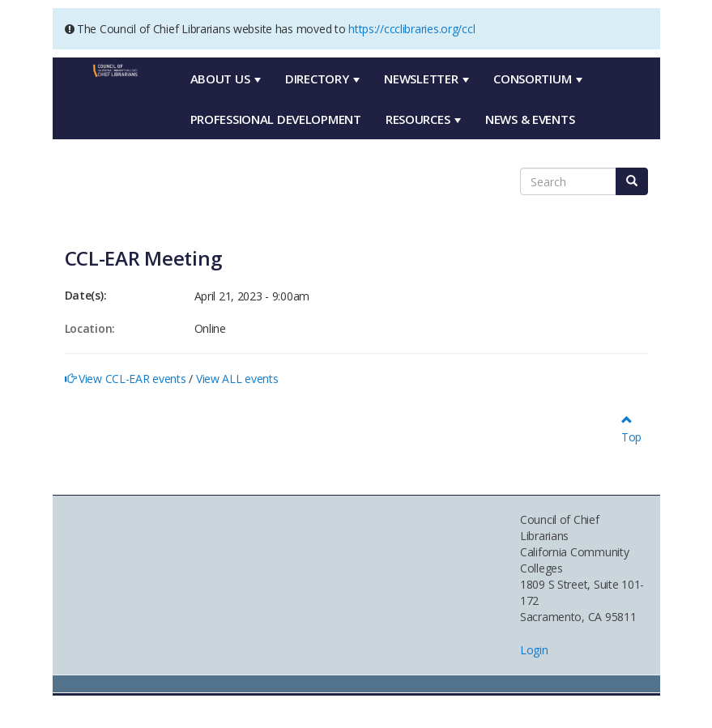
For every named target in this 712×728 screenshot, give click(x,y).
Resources (423, 119)
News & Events (530, 119)
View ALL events (237, 379)
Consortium (538, 79)
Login (534, 650)
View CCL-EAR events (132, 379)
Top (631, 429)
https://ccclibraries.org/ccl (411, 29)
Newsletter (426, 79)
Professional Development (276, 119)
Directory (322, 79)
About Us (226, 79)
